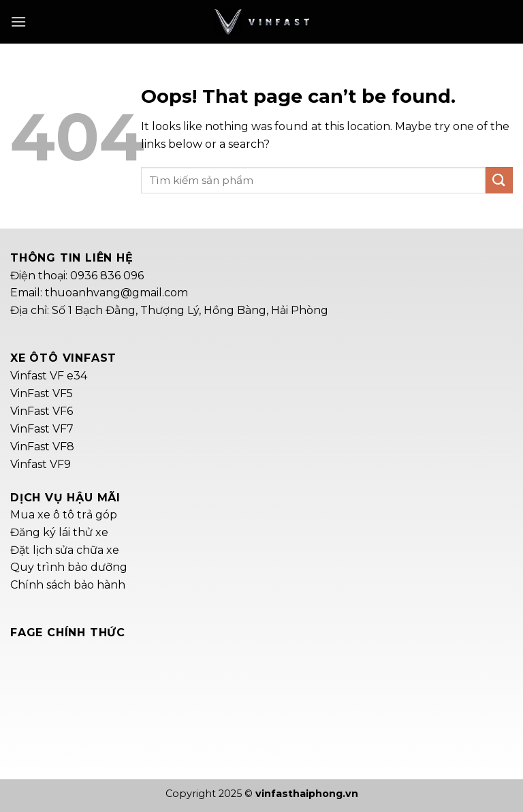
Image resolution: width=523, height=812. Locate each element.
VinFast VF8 (42, 447)
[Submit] (499, 180)
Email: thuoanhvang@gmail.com (99, 293)
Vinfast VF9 (41, 464)
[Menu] (18, 21)
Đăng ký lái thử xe (59, 532)
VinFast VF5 (42, 393)
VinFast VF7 (42, 429)
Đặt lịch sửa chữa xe (65, 550)
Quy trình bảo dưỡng (69, 567)
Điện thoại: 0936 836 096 (77, 276)
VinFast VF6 (42, 411)
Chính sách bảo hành (68, 585)
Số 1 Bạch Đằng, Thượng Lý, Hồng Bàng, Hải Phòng (190, 310)
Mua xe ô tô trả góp (64, 515)
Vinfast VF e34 (49, 376)
